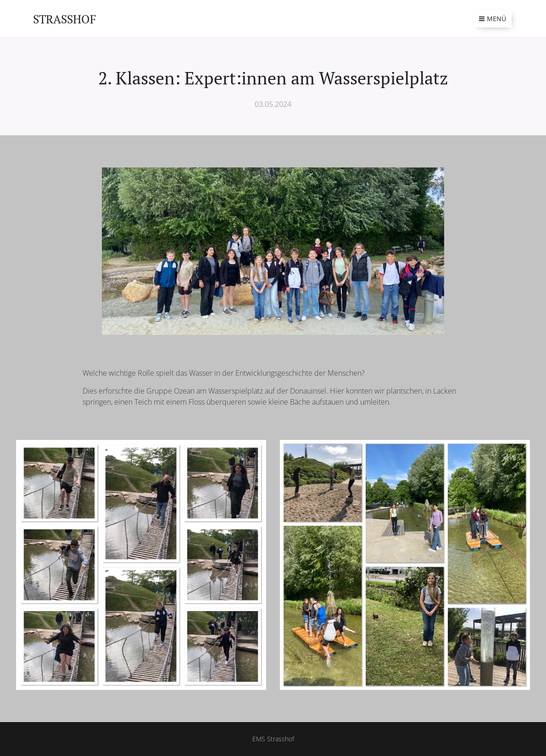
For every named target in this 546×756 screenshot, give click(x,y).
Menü (493, 19)
